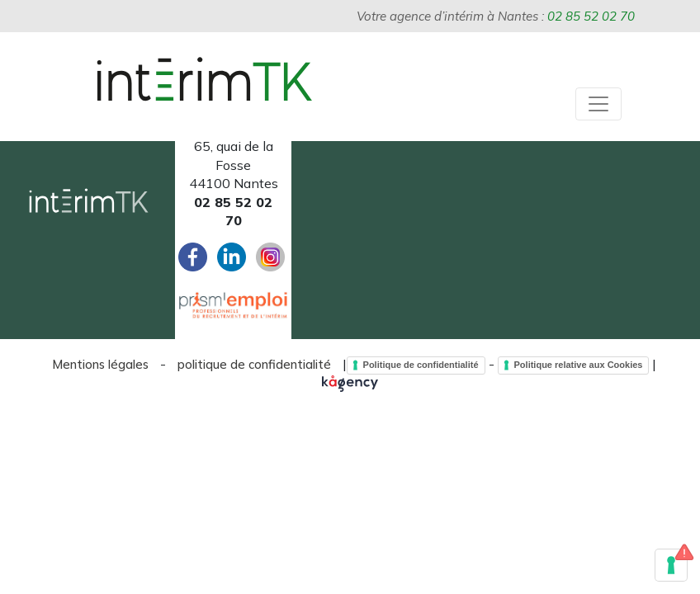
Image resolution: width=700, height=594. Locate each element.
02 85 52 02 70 (591, 16)
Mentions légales (100, 364)
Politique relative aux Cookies (579, 365)
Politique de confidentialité (421, 365)
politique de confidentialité (254, 364)
